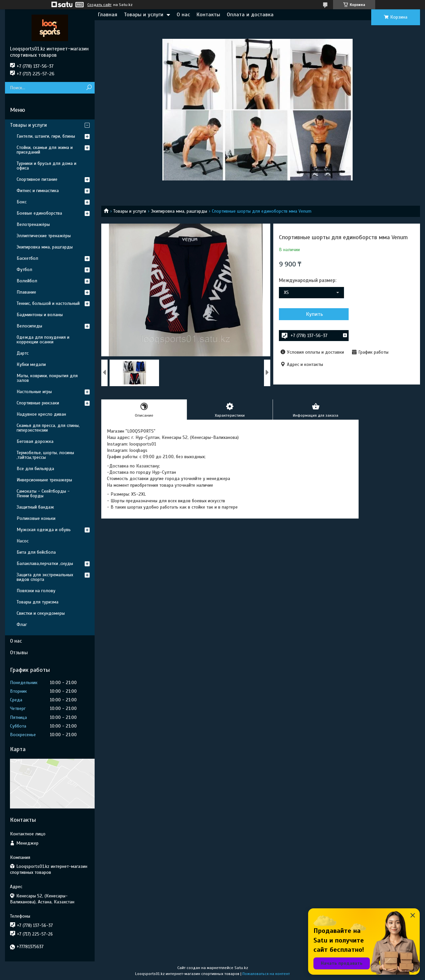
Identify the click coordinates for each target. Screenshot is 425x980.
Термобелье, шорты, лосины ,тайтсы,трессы (45, 455)
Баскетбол (27, 258)
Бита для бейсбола (36, 552)
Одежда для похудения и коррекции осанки (43, 340)
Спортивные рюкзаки (38, 403)
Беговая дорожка (35, 441)
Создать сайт (99, 5)
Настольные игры (34, 392)
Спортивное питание (37, 179)
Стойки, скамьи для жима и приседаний (45, 150)
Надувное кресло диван (41, 414)
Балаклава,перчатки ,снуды (45, 563)
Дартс (23, 353)
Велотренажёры (33, 224)
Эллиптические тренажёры (44, 236)
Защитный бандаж (35, 507)
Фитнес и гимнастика (38, 191)
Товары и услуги (144, 15)
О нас (183, 15)
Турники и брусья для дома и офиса (46, 166)
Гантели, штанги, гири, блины (46, 136)
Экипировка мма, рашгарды (179, 211)
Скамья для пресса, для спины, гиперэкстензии (48, 428)
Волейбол (27, 281)
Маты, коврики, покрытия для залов (47, 378)
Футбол (24, 270)
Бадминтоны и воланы (40, 315)
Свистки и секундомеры (41, 613)
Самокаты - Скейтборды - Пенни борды (43, 493)
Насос (23, 541)
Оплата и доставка (250, 15)
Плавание (26, 292)
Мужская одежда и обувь (44, 530)
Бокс (22, 202)
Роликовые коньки (36, 518)
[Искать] (89, 88)
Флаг (22, 625)
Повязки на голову (36, 591)
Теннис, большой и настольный (48, 303)
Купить (315, 314)
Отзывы (19, 653)
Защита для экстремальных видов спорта (45, 577)
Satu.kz (241, 968)
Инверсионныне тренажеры (44, 480)
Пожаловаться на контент (266, 974)
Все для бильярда (35, 469)
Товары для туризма (38, 602)
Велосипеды (29, 326)
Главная (108, 15)
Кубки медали (31, 364)
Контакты (208, 15)
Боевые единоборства (39, 213)
